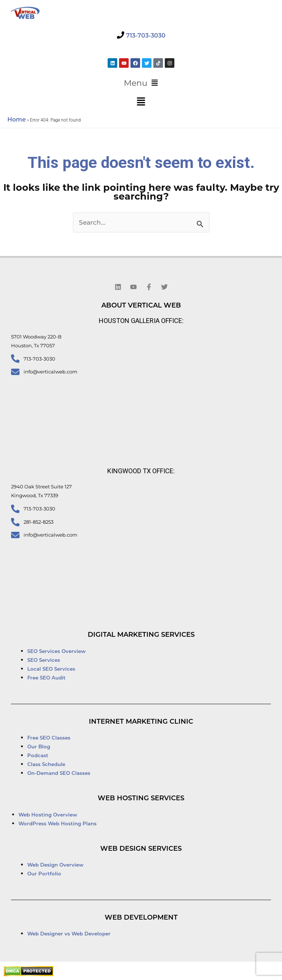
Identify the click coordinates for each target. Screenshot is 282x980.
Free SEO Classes (49, 738)
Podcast (38, 755)
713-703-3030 (146, 36)
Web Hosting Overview (48, 815)
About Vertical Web (141, 305)
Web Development (141, 917)
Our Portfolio (44, 874)
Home (17, 120)
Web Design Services (141, 849)
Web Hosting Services (141, 798)
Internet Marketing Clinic (141, 721)
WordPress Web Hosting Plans (58, 823)
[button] (141, 83)
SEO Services (44, 660)
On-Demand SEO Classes (59, 773)
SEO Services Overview (56, 651)
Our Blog (39, 747)
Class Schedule (46, 764)
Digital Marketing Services (141, 635)
